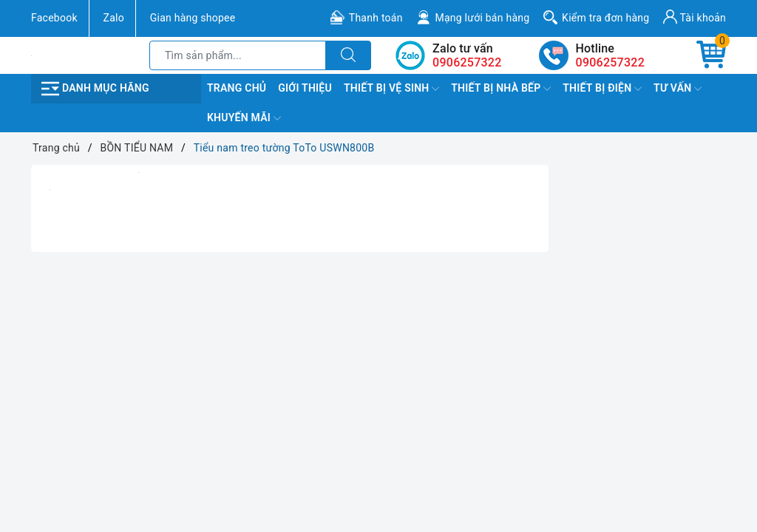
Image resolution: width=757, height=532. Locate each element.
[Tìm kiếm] (348, 55)
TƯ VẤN (678, 89)
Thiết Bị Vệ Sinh (391, 89)
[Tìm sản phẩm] (238, 55)
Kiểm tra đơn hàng (605, 18)
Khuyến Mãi (244, 118)
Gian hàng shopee (193, 18)
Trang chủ (237, 88)
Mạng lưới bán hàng (482, 18)
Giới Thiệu (305, 88)
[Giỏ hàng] (711, 55)
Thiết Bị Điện (602, 89)
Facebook (54, 18)
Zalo (114, 18)
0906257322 (610, 62)
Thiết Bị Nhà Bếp (501, 89)
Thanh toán (376, 18)
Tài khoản (695, 17)
